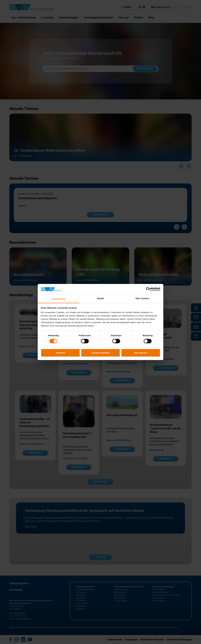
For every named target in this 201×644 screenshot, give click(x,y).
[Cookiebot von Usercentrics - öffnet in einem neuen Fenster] (148, 289)
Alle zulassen (141, 353)
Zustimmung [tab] (59, 299)
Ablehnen (60, 353)
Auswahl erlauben (100, 353)
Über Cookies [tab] (142, 299)
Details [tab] (100, 299)
